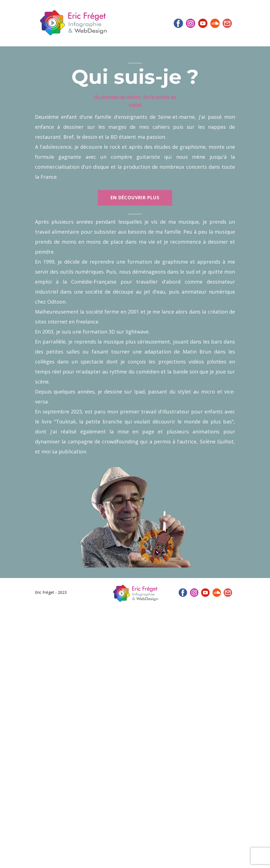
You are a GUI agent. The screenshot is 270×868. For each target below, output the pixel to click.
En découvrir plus (135, 198)
